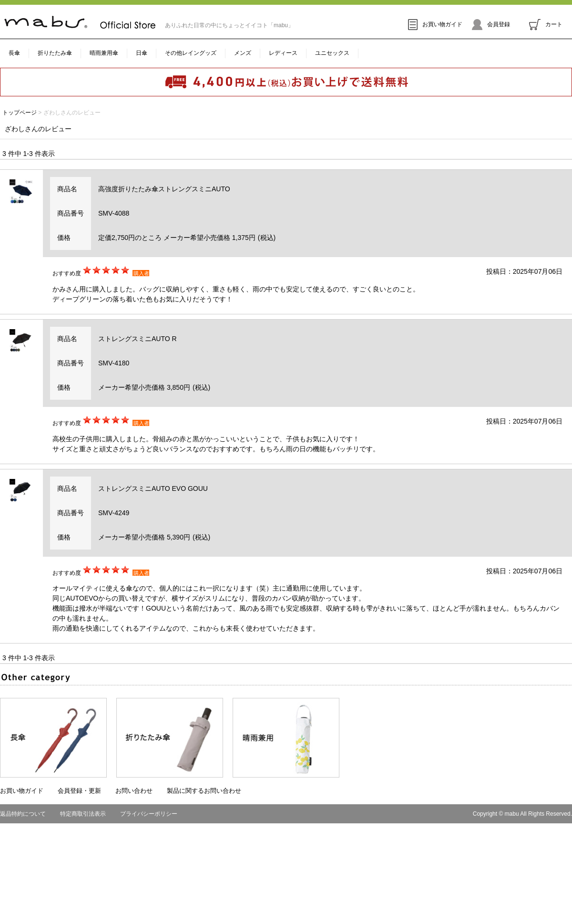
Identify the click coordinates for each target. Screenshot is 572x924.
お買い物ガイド (435, 24)
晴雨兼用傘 (104, 53)
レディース (283, 53)
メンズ (243, 53)
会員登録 (491, 24)
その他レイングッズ (191, 53)
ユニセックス (332, 53)
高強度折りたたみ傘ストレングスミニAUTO (164, 189)
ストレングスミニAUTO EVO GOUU (153, 488)
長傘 (14, 53)
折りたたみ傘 (55, 53)
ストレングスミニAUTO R (138, 339)
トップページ (20, 113)
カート (546, 24)
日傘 (142, 53)
